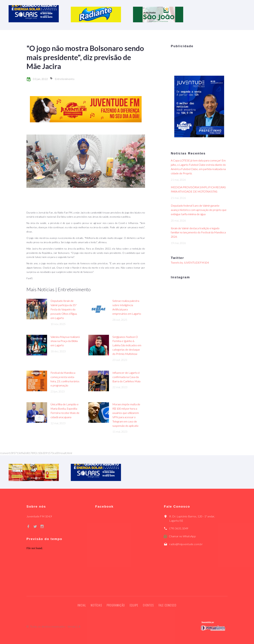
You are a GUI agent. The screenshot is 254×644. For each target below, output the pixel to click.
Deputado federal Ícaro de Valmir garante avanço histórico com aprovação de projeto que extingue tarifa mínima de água (199, 210)
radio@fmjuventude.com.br (186, 544)
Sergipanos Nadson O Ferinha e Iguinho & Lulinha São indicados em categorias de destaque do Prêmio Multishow (127, 345)
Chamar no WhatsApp (182, 536)
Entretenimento (65, 79)
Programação (116, 605)
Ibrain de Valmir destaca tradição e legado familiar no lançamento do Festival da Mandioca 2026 (198, 232)
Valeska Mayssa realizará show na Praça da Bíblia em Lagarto (65, 341)
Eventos (148, 605)
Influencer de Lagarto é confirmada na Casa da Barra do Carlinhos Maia (126, 377)
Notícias (96, 605)
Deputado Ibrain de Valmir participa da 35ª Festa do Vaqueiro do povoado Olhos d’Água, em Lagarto (64, 309)
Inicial (82, 605)
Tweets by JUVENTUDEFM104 (190, 262)
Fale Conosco (168, 605)
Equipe (134, 605)
